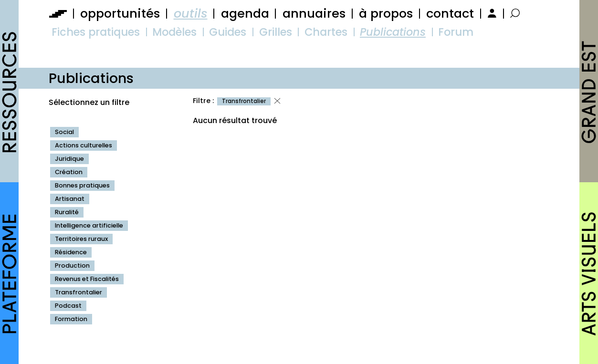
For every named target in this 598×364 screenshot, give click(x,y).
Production (72, 265)
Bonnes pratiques (82, 185)
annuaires (314, 13)
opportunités (120, 13)
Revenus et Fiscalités (87, 279)
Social (64, 132)
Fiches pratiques (96, 32)
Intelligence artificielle (89, 225)
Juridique (69, 159)
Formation (71, 319)
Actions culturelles (84, 145)
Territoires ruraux (81, 239)
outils (191, 13)
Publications (393, 32)
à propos (386, 13)
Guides (228, 32)
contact (450, 13)
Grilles (276, 32)
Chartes (326, 32)
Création (69, 172)
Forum (456, 32)
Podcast (68, 306)
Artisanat (70, 199)
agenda (245, 13)
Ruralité (67, 212)
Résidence (71, 252)
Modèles (174, 32)
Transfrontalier (79, 292)
